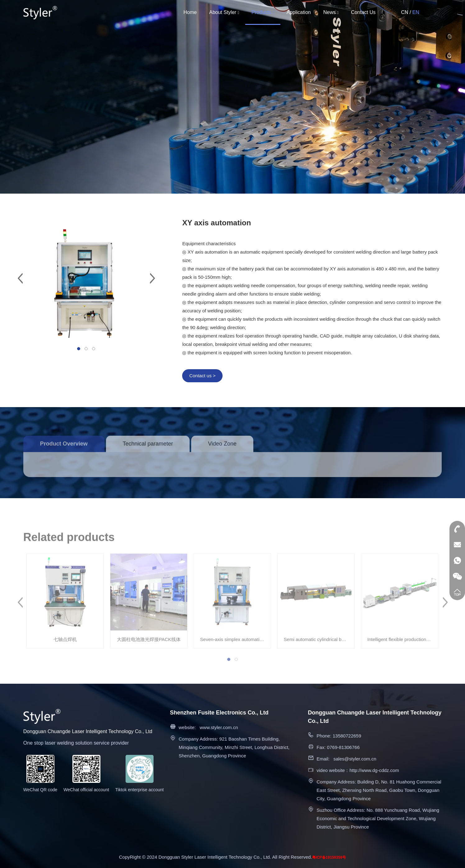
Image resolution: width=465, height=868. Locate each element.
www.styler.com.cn (219, 727)
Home (190, 12)
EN (416, 12)
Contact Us (363, 12)
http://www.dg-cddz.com (374, 770)
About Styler (224, 12)
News (331, 12)
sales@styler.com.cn (355, 759)
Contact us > (203, 376)
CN (405, 12)
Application (299, 12)
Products (263, 12)
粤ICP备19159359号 (329, 857)
